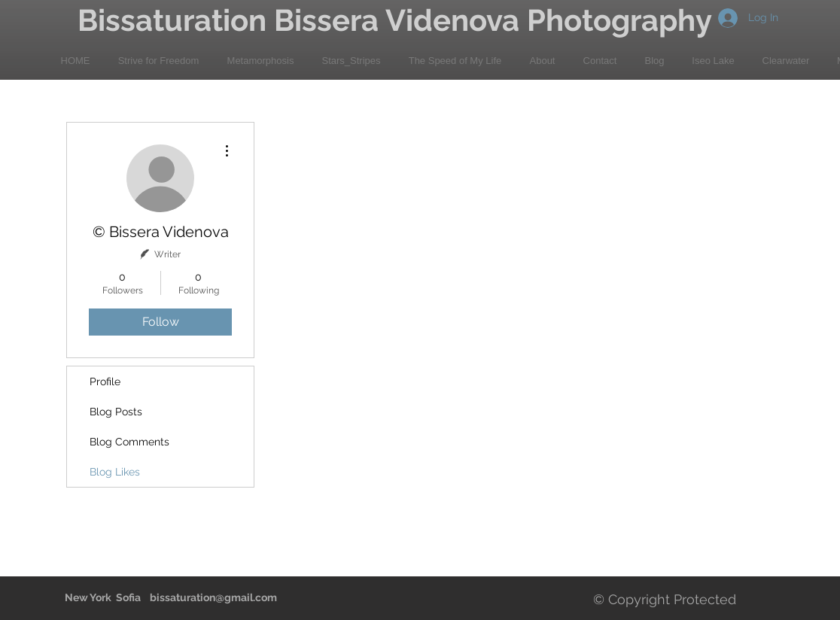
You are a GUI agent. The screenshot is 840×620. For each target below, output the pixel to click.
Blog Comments (129, 442)
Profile (105, 381)
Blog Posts (116, 412)
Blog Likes (115, 472)
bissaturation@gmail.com (213, 597)
